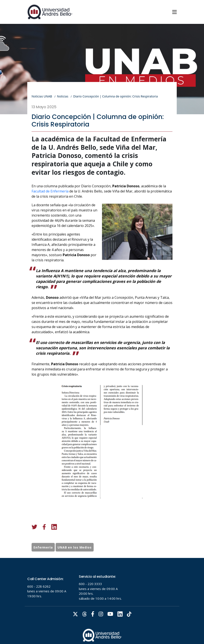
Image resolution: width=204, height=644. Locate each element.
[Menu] (174, 12)
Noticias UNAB (42, 96)
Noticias (63, 96)
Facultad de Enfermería (50, 213)
